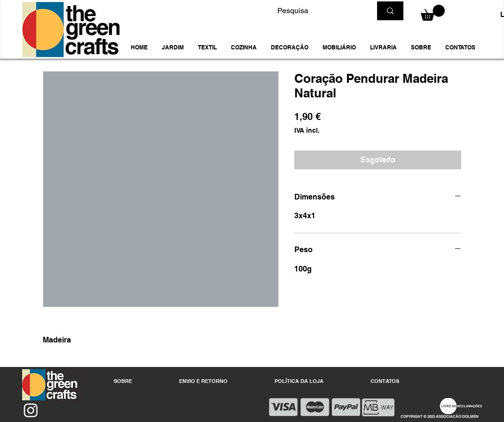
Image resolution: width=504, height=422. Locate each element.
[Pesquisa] (317, 11)
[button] (173, 48)
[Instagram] (31, 410)
